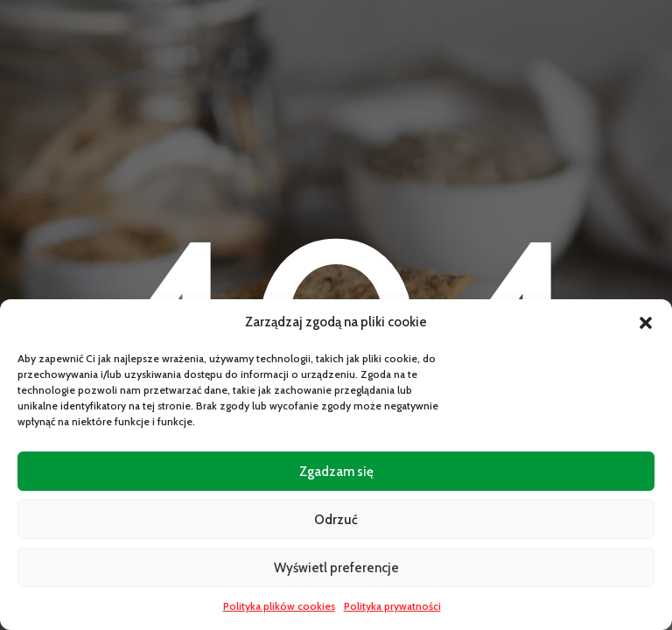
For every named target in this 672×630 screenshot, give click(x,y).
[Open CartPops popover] (628, 586)
